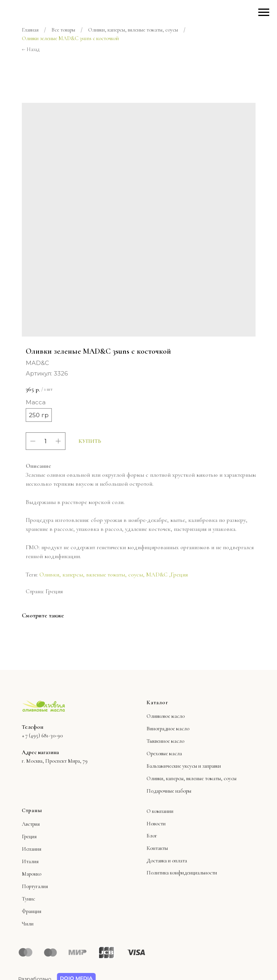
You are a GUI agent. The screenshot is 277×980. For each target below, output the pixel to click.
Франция (32, 911)
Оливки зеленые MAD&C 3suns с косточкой (70, 38)
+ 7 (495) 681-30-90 (42, 736)
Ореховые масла (164, 754)
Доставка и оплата (167, 861)
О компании (160, 811)
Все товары (63, 30)
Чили (28, 924)
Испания (32, 849)
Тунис (28, 899)
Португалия (35, 886)
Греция (179, 575)
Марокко (32, 874)
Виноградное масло (168, 729)
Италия (30, 861)
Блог (152, 836)
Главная (30, 30)
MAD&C (157, 575)
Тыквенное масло (165, 741)
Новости (156, 824)
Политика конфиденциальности (182, 873)
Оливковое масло (166, 716)
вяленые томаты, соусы (211, 778)
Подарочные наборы (169, 791)
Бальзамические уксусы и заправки (184, 766)
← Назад (31, 49)
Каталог (157, 702)
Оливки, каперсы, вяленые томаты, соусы (133, 30)
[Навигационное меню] (264, 12)
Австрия (31, 824)
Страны (32, 810)
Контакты (157, 848)
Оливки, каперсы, (166, 778)
